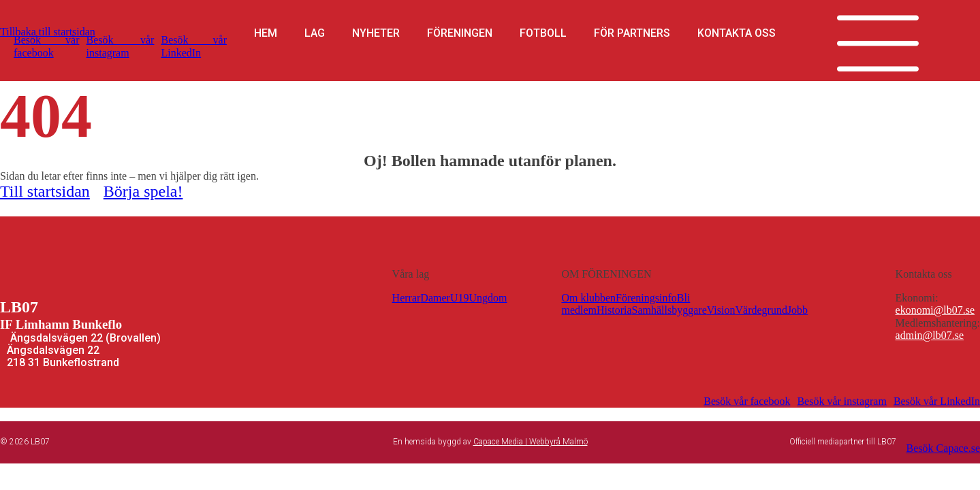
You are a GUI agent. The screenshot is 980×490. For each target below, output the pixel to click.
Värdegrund (761, 310)
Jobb (797, 310)
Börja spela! (143, 191)
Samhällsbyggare (669, 310)
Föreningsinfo (646, 298)
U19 (460, 298)
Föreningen (460, 33)
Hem (266, 33)
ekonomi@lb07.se (935, 310)
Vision (721, 310)
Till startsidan (45, 191)
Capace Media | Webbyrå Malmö (531, 442)
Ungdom (488, 298)
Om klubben (588, 298)
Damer (435, 298)
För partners (632, 33)
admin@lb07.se (930, 335)
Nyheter (376, 33)
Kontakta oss (737, 33)
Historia (614, 310)
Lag (315, 33)
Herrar (407, 298)
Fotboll (543, 33)
